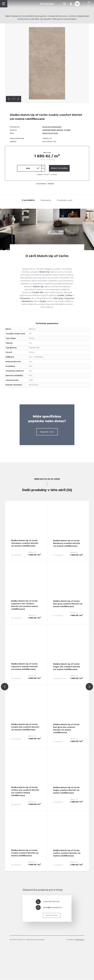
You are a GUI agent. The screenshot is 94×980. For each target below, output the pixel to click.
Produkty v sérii (65, 200)
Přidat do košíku (59, 168)
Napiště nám (47, 432)
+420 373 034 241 (48, 902)
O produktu (28, 200)
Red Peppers (80, 940)
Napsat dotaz (52, 915)
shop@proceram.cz (49, 908)
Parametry (46, 200)
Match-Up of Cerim (50, 133)
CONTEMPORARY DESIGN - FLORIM (56, 130)
